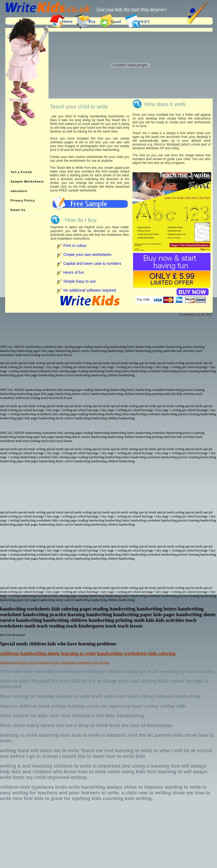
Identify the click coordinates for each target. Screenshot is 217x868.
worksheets (135, 654)
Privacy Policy (23, 200)
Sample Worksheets (27, 181)
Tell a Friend (21, 172)
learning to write (78, 654)
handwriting (110, 654)
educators (19, 191)
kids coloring (162, 654)
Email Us (18, 210)
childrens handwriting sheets (30, 654)
